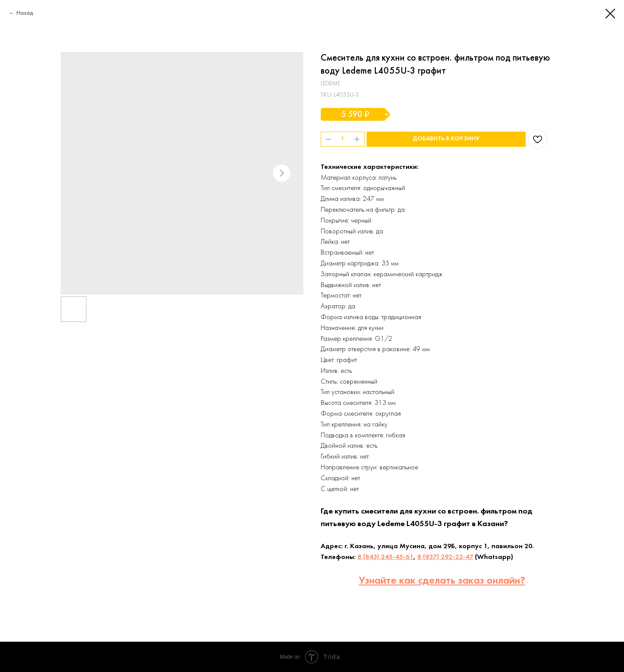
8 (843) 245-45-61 (385, 557)
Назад (25, 13)
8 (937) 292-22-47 (445, 557)
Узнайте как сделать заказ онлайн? (442, 581)
